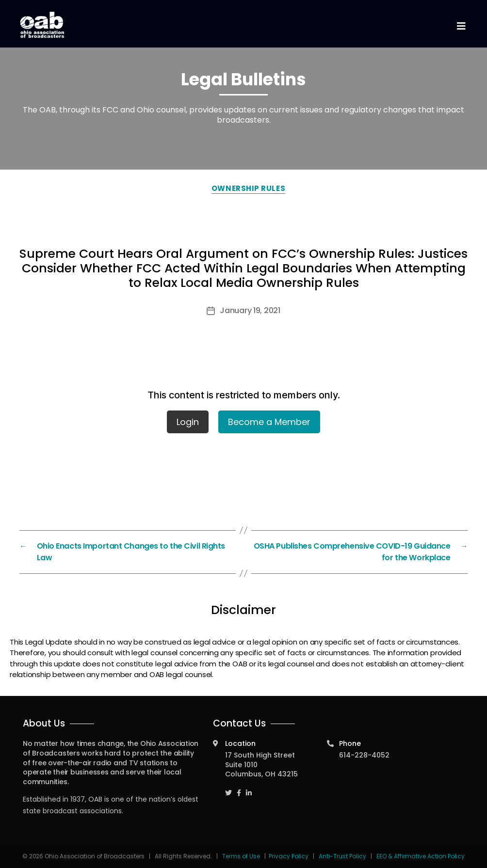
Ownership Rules (248, 188)
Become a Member (269, 422)
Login (188, 422)
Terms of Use (242, 856)
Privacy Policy (289, 856)
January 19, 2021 (250, 310)
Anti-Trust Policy (342, 856)
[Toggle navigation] (461, 26)
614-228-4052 (364, 755)
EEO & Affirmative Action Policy (421, 856)
